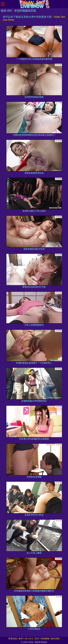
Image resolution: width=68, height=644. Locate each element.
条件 (21, 639)
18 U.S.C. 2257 (32, 639)
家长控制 (55, 639)
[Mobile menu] (3, 4)
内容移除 (45, 639)
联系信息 (13, 639)
